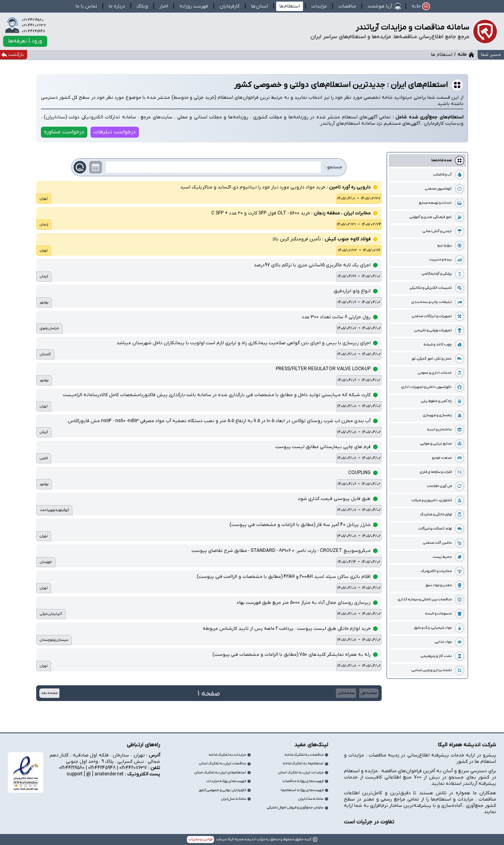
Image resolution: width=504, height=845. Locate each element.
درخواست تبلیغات (115, 132)
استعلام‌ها (290, 6)
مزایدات (319, 6)
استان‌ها (259, 6)
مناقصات (347, 6)
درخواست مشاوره (64, 132)
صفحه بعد (49, 693)
